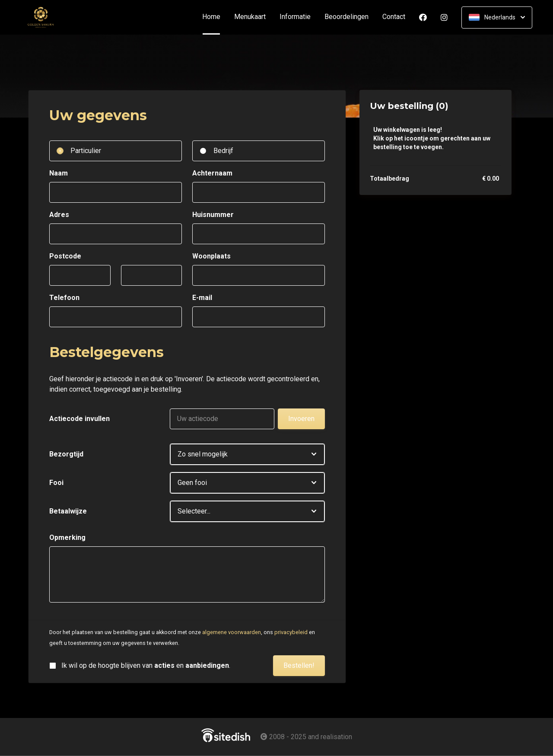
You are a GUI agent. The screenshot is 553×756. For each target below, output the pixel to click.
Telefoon (64, 298)
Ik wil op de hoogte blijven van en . (146, 665)
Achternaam (212, 173)
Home (215, 17)
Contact (394, 17)
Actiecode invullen (79, 419)
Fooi (56, 483)
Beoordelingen (346, 17)
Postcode (65, 256)
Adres (59, 215)
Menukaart (250, 17)
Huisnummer (213, 215)
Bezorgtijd (66, 454)
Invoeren (301, 419)
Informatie (295, 17)
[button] (247, 454)
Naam (59, 173)
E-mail (202, 298)
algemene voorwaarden (232, 632)
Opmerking (67, 537)
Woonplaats (211, 256)
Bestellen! (299, 665)
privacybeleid (291, 632)
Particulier (86, 151)
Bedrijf (223, 151)
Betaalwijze (68, 511)
